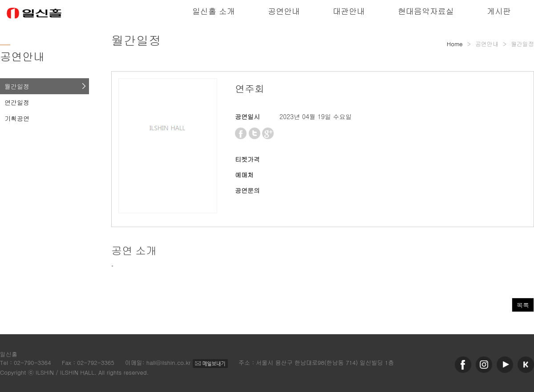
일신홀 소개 (214, 11)
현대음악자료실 (426, 11)
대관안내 (349, 11)
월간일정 (17, 86)
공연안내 (284, 11)
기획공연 (17, 118)
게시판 (499, 11)
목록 (523, 305)
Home (455, 44)
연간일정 (17, 102)
